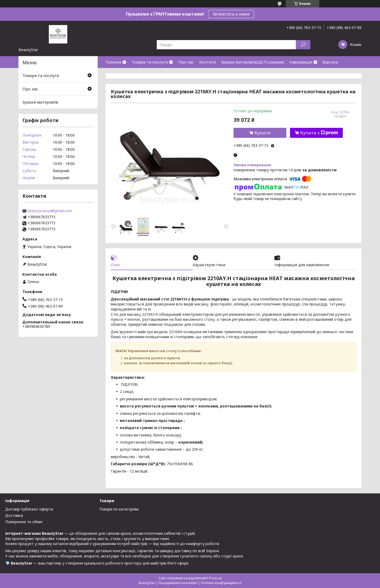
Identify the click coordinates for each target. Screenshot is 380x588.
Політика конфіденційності (221, 583)
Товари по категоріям (119, 509)
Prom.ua (215, 578)
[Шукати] (303, 45)
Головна (113, 62)
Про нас (186, 62)
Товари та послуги (150, 62)
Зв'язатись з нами (231, 14)
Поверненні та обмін (24, 522)
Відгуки (330, 62)
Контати (208, 62)
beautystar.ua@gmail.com (50, 211)
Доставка (14, 515)
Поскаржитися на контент (178, 583)
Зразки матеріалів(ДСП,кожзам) (253, 62)
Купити (263, 133)
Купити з (319, 133)
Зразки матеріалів (40, 102)
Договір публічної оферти (29, 509)
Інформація (301, 62)
